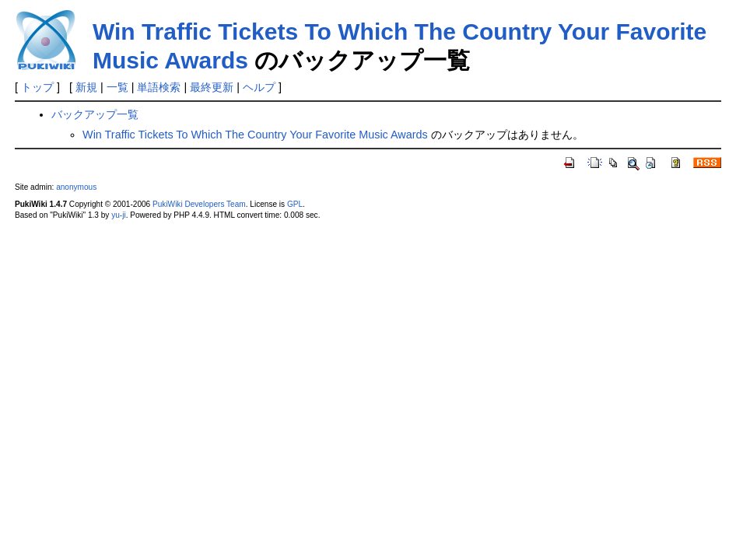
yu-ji (118, 215)
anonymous (76, 187)
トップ (37, 87)
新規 (86, 87)
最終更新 (212, 87)
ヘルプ (259, 87)
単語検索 (159, 87)
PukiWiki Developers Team (199, 204)
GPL (295, 204)
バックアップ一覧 (95, 114)
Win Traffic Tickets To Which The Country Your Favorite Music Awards (255, 135)
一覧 (117, 87)
